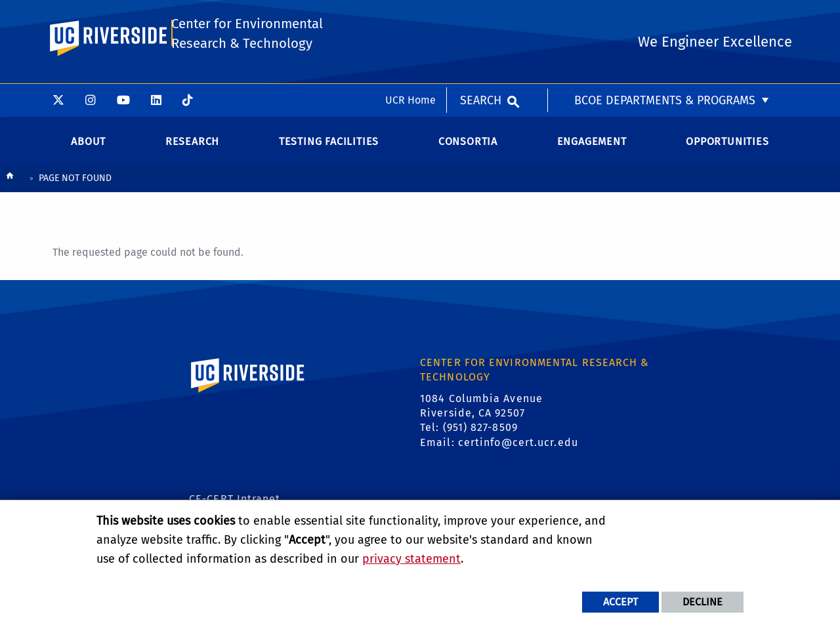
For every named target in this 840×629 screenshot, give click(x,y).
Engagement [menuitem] (592, 145)
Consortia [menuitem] (468, 145)
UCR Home (410, 16)
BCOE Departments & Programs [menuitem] (665, 16)
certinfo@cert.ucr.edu (518, 447)
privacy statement (411, 559)
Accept (620, 602)
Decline (703, 602)
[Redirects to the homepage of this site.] (10, 183)
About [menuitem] (88, 145)
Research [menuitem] (192, 145)
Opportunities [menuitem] (727, 145)
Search (481, 16)
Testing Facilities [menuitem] (329, 145)
